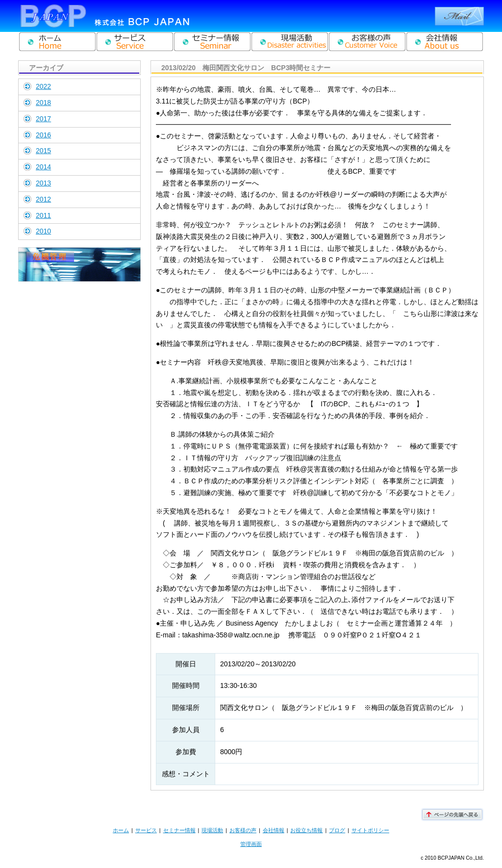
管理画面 (251, 844)
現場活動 (212, 830)
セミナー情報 (179, 830)
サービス (146, 830)
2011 (43, 215)
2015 (43, 151)
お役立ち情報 (306, 830)
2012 (43, 199)
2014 (43, 167)
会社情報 (274, 830)
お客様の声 (243, 830)
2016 (43, 135)
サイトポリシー (370, 830)
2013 (43, 183)
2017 (43, 119)
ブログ (337, 830)
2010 (43, 231)
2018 (43, 103)
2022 (43, 86)
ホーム (121, 830)
